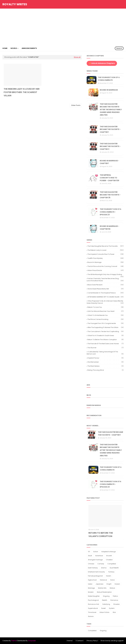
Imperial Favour (106, 358)
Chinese (91, 564)
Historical (103, 580)
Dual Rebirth (114, 568)
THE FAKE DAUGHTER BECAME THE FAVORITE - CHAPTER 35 (110, 195)
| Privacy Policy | (92, 641)
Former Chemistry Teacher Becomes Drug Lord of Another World (105, 280)
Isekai (90, 584)
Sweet (103, 608)
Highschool (92, 580)
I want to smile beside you (106, 315)
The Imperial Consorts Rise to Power (106, 254)
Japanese (99, 584)
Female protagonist (95, 576)
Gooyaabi (32, 641)
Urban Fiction (104, 612)
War (114, 612)
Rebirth (105, 600)
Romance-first (94, 604)
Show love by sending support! (112, 641)
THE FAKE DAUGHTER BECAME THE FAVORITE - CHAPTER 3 (110, 146)
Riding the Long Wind (106, 370)
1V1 (89, 552)
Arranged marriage (95, 560)
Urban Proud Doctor (106, 270)
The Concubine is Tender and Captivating (106, 331)
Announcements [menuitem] (29, 48)
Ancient (109, 556)
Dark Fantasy (93, 568)
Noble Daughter (94, 596)
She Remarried (106, 362)
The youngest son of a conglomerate (106, 323)
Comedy (101, 564)
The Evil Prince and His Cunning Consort (106, 266)
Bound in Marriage (106, 262)
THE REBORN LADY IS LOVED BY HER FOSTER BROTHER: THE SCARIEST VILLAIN (22, 92)
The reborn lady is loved (106, 250)
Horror (112, 580)
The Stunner (106, 348)
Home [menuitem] (5, 48)
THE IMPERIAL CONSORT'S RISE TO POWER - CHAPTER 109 (109, 178)
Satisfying (106, 604)
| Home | (70, 641)
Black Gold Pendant (106, 285)
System (112, 608)
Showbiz (116, 604)
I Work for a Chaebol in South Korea (106, 335)
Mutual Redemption (104, 592)
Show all (77, 57)
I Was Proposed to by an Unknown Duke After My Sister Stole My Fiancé (105, 302)
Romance (114, 600)
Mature (112, 588)
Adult (90, 556)
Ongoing (106, 596)
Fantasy (111, 572)
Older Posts (76, 105)
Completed (112, 564)
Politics (115, 596)
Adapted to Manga (109, 552)
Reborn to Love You (106, 307)
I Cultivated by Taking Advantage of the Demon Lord (105, 353)
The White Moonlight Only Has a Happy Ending (106, 274)
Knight (109, 584)
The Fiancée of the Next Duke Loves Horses (106, 344)
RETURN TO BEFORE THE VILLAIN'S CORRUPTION (101, 535)
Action (96, 552)
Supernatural (93, 608)
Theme (14, 641)
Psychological (93, 600)
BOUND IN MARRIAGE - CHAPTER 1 (109, 162)
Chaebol (109, 560)
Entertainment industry (96, 572)
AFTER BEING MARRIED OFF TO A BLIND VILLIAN (106, 297)
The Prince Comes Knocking (106, 319)
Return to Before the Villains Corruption (106, 340)
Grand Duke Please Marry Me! (106, 289)
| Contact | (80, 641)
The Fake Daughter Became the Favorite (106, 246)
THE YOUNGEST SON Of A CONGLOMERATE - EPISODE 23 (110, 212)
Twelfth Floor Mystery (106, 258)
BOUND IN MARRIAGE (109, 90)
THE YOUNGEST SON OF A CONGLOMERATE (109, 79)
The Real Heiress (106, 366)
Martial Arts (102, 588)
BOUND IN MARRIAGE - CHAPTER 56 (109, 228)
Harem (109, 576)
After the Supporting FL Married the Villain (106, 327)
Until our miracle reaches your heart (106, 311)
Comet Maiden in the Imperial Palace (106, 293)
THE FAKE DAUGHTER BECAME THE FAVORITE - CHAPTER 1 (110, 129)
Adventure (99, 556)
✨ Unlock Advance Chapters (102, 63)
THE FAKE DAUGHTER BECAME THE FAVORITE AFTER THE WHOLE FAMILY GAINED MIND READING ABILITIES (111, 110)
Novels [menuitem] (14, 48)
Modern (91, 592)
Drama (104, 568)
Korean (117, 584)
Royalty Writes (15, 4)
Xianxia (91, 616)
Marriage (91, 588)
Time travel (92, 612)
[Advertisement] (63, 27)
